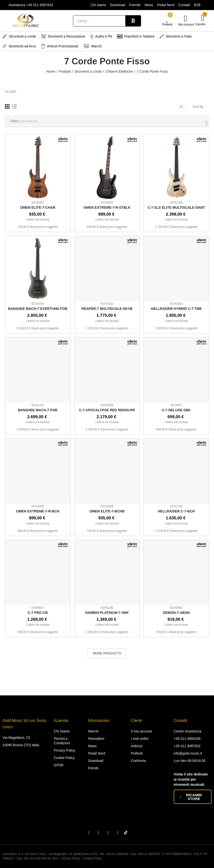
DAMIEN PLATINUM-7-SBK (107, 613)
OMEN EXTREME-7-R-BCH (38, 511)
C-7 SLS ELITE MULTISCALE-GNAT (176, 207)
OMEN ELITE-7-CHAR (38, 207)
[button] (193, 797)
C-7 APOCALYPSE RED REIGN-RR (107, 410)
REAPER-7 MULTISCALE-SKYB (107, 309)
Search (133, 21)
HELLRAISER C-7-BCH (176, 511)
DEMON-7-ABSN (176, 613)
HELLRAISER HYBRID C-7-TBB (176, 309)
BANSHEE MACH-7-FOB (38, 410)
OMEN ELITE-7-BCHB (107, 511)
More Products (107, 653)
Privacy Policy (71, 858)
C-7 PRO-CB (38, 613)
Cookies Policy (92, 858)
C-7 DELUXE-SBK (176, 410)
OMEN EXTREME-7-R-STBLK (107, 207)
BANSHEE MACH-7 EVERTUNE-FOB (38, 309)
